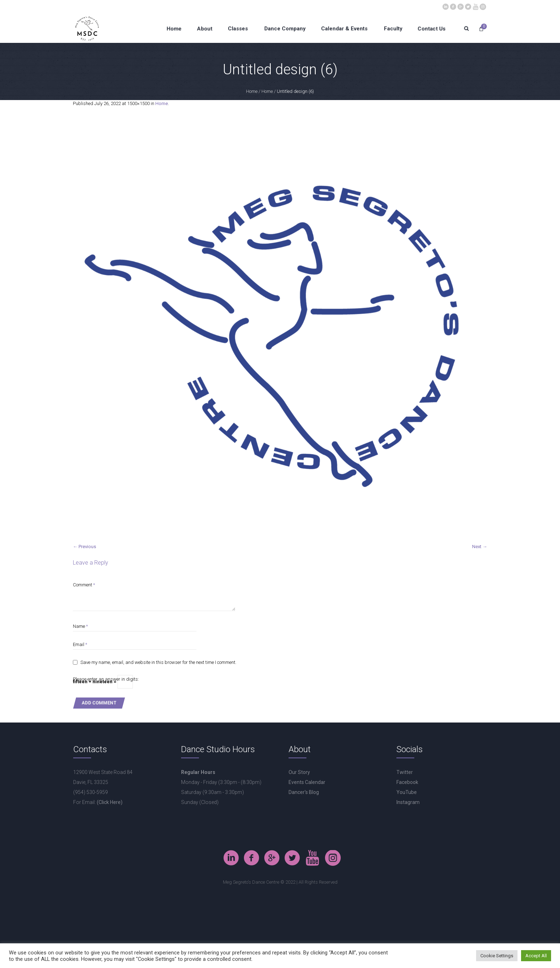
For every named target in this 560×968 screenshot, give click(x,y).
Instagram (408, 802)
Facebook (407, 782)
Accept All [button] (536, 956)
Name (80, 626)
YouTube (407, 792)
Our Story (299, 772)
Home (252, 91)
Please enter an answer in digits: (106, 679)
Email (80, 644)
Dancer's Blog (304, 792)
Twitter (405, 772)
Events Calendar (307, 782)
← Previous (84, 547)
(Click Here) (110, 802)
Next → (480, 547)
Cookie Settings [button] (497, 956)
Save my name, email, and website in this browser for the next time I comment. (158, 662)
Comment (84, 585)
